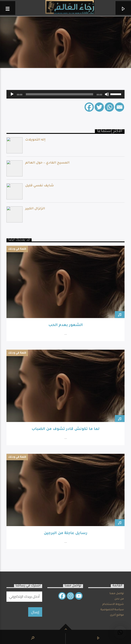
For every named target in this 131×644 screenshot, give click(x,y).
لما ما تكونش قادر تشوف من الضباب (65, 429)
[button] (120, 632)
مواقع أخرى (117, 615)
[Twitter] (99, 107)
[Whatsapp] (109, 107)
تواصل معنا (117, 594)
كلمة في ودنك (17, 249)
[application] (65, 94)
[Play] (12, 94)
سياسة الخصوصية (112, 610)
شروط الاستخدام (113, 604)
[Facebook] (89, 107)
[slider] (59, 94)
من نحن (119, 599)
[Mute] (107, 94)
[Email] (119, 107)
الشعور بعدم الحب (66, 325)
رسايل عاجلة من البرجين (66, 534)
